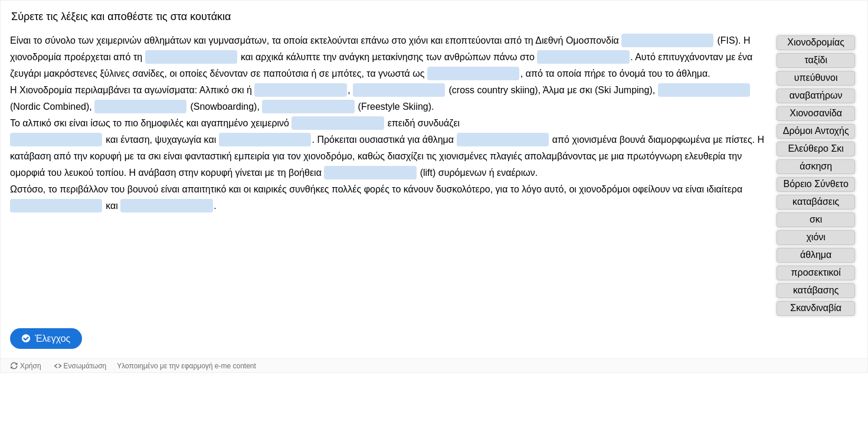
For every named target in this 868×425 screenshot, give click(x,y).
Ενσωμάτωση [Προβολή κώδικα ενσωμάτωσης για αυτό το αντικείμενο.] (85, 366)
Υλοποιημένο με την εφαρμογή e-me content (186, 366)
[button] (816, 43)
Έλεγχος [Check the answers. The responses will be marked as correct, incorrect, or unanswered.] (53, 339)
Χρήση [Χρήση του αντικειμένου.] (31, 366)
